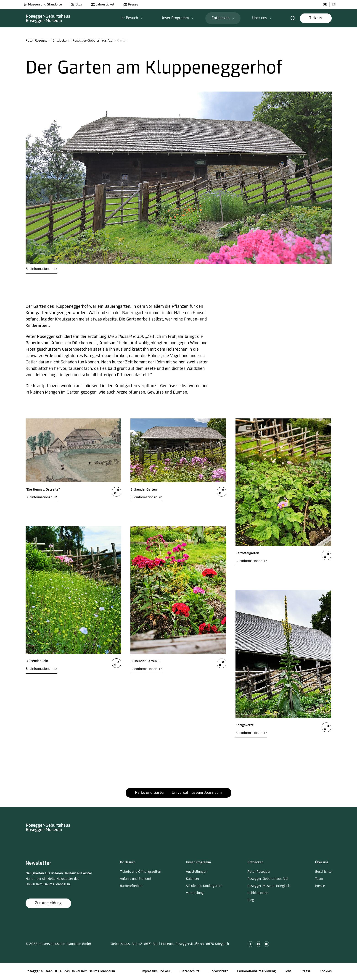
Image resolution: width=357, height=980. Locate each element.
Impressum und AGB (156, 971)
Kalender (193, 879)
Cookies (326, 971)
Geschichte (323, 872)
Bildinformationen (41, 269)
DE (325, 5)
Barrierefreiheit (131, 886)
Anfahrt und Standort (136, 879)
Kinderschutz (218, 971)
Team (319, 879)
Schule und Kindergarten (204, 886)
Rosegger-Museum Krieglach (269, 886)
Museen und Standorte (43, 5)
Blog (77, 5)
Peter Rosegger (37, 41)
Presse (131, 5)
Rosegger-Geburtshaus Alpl (93, 41)
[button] (132, 18)
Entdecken (61, 41)
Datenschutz (190, 971)
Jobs (288, 971)
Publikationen (258, 893)
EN (334, 5)
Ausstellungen (197, 872)
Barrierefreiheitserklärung (256, 971)
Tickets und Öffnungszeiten (140, 872)
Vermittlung (195, 893)
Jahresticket (103, 5)
